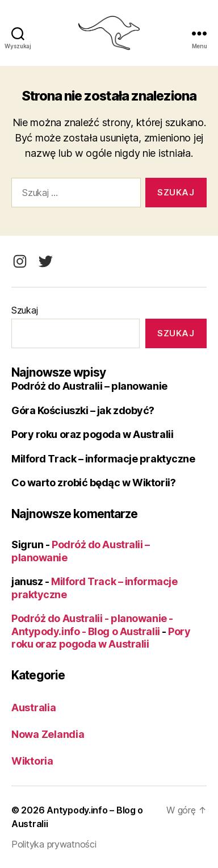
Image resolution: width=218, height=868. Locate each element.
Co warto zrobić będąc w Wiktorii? (93, 483)
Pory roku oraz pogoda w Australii (92, 434)
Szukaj (24, 310)
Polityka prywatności (54, 844)
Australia (34, 708)
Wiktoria (32, 761)
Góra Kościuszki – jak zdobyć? (83, 410)
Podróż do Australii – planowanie (89, 386)
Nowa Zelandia (48, 734)
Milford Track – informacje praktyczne (103, 459)
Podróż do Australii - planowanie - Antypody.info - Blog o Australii (92, 625)
